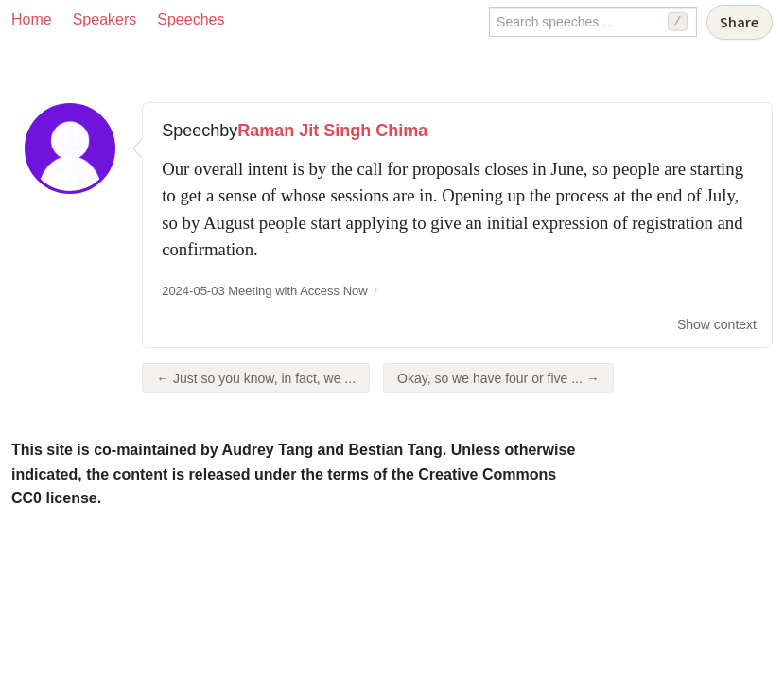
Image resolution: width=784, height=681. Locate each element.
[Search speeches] (593, 22)
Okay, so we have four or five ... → (498, 378)
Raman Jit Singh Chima (332, 131)
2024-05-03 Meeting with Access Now (265, 291)
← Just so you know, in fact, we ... (256, 378)
